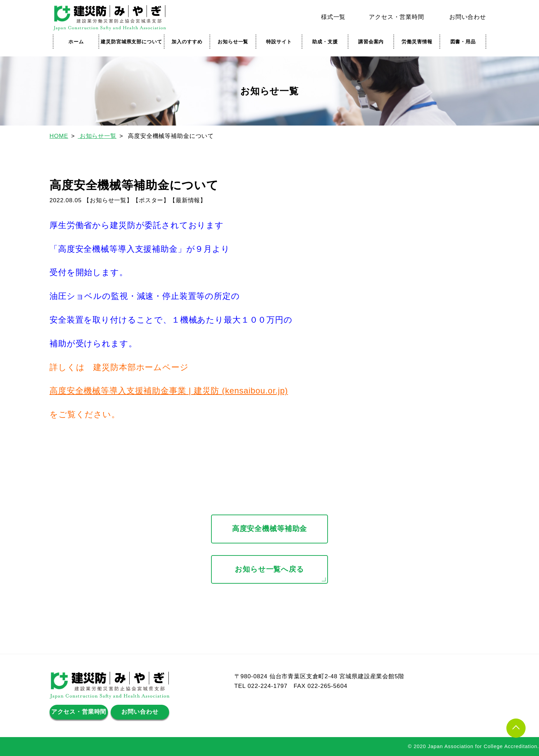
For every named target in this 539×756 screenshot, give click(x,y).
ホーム (76, 42)
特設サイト (279, 42)
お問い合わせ (468, 17)
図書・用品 (463, 42)
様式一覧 (333, 17)
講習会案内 (371, 42)
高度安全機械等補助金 (270, 529)
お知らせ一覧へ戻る (269, 569)
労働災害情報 (417, 42)
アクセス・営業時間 (397, 17)
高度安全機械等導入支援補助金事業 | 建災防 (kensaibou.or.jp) (169, 391)
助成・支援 (325, 42)
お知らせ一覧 (233, 42)
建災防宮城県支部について (131, 42)
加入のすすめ (187, 42)
